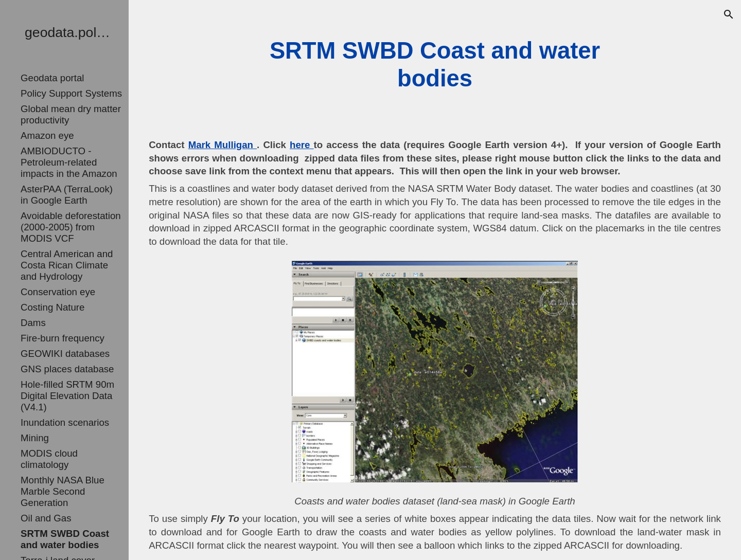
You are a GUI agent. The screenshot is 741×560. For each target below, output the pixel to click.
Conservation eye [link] (58, 292)
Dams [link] (33, 323)
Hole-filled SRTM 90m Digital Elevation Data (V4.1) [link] (67, 396)
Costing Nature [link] (52, 307)
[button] (729, 14)
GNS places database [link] (67, 369)
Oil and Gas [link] (46, 518)
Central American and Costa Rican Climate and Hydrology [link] (67, 265)
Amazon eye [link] (47, 136)
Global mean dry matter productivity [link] (71, 114)
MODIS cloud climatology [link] (49, 459)
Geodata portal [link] (52, 78)
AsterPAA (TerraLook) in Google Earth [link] (67, 195)
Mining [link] (35, 438)
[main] (435, 65)
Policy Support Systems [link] (71, 93)
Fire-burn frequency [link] (63, 338)
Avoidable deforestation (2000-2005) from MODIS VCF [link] (71, 227)
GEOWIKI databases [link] (65, 354)
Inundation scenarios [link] (65, 422)
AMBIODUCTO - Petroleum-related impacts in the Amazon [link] (69, 162)
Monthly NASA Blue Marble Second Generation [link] (63, 491)
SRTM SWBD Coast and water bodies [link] (65, 539)
